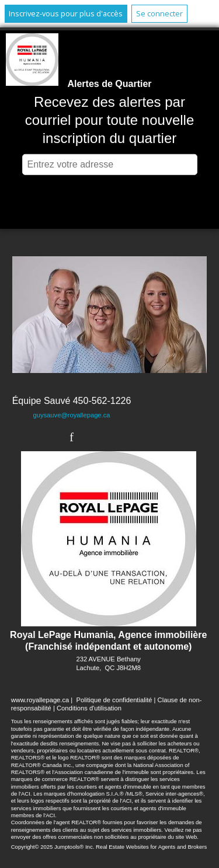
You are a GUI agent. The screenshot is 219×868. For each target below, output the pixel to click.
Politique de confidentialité (114, 700)
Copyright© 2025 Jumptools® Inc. (53, 847)
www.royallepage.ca (40, 700)
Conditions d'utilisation (89, 708)
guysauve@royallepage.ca (71, 415)
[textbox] (110, 165)
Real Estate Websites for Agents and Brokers (151, 847)
